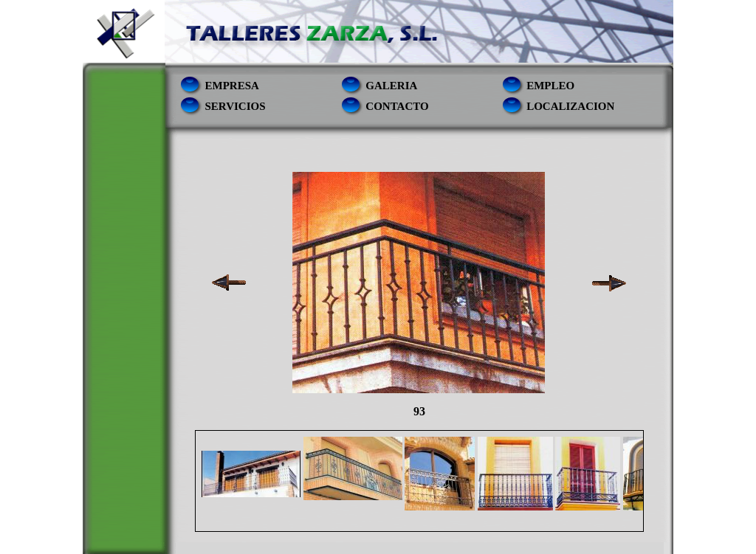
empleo (550, 86)
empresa (232, 86)
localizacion (570, 106)
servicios (236, 106)
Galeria (391, 86)
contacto (397, 106)
